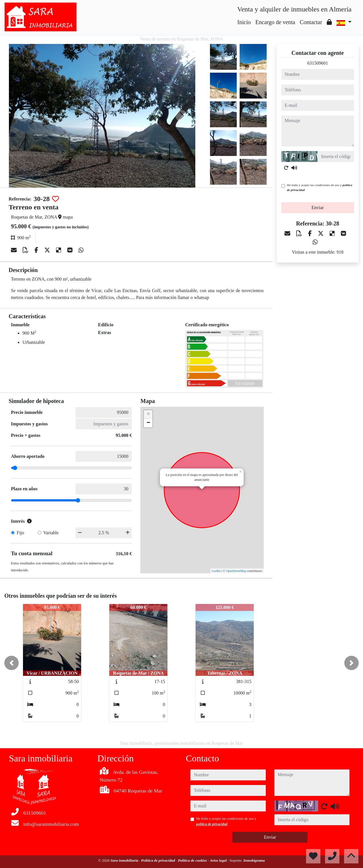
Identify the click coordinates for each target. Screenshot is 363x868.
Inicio (244, 22)
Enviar (318, 208)
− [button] (148, 423)
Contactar (311, 22)
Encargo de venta (275, 22)
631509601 (318, 63)
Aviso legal (219, 860)
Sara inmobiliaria (125, 860)
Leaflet (216, 571)
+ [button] (148, 414)
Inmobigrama (254, 860)
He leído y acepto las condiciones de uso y (320, 187)
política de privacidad (212, 824)
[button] (12, 663)
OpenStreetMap (236, 571)
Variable (51, 533)
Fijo (20, 533)
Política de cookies (193, 860)
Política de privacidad (159, 860)
